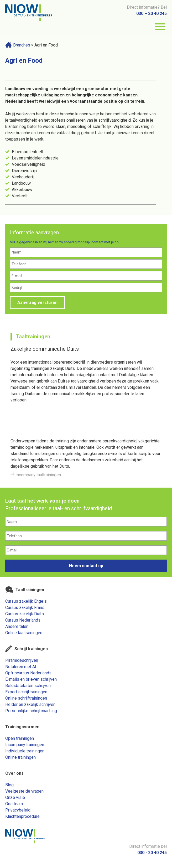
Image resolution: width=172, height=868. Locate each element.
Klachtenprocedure (22, 816)
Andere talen (17, 626)
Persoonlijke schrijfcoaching (31, 711)
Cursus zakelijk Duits (25, 614)
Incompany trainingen (25, 745)
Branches (22, 45)
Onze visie (15, 797)
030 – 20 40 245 (152, 14)
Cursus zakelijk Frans (25, 608)
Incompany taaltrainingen (36, 475)
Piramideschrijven (22, 660)
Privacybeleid (18, 810)
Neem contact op (86, 566)
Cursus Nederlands (23, 620)
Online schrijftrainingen (26, 698)
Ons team (14, 804)
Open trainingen (20, 738)
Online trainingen (20, 757)
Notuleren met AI (21, 667)
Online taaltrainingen (24, 633)
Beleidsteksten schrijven (28, 686)
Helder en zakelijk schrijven (30, 704)
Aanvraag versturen (37, 303)
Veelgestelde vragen (24, 791)
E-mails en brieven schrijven (31, 679)
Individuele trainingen (25, 751)
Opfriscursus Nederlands (28, 673)
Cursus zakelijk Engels (26, 601)
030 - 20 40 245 (152, 853)
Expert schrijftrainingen (26, 692)
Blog (9, 785)
